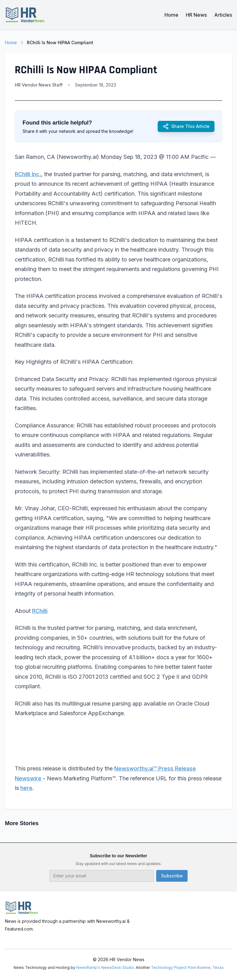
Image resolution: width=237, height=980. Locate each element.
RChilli (40, 611)
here (26, 788)
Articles (223, 15)
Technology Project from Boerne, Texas (187, 967)
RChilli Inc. (28, 174)
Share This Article (186, 126)
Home (171, 15)
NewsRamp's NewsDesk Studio (105, 967)
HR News (196, 15)
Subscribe (172, 876)
